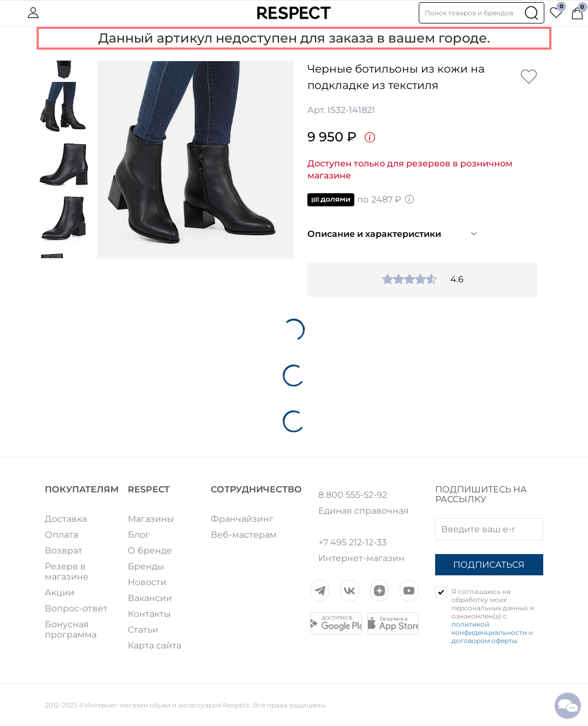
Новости (147, 582)
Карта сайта (155, 645)
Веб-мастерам (244, 535)
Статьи (143, 630)
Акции (60, 593)
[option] (195, 159)
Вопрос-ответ (76, 608)
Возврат (64, 551)
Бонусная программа (71, 629)
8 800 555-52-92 (353, 495)
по (361, 200)
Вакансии (150, 598)
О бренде (150, 551)
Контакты (149, 614)
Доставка (66, 519)
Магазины (151, 519)
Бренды (146, 566)
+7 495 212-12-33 (352, 543)
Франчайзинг (242, 519)
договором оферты (484, 641)
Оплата (61, 535)
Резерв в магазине (67, 572)
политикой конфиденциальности (489, 628)
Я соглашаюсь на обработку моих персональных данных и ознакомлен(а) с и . (493, 616)
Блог (139, 535)
